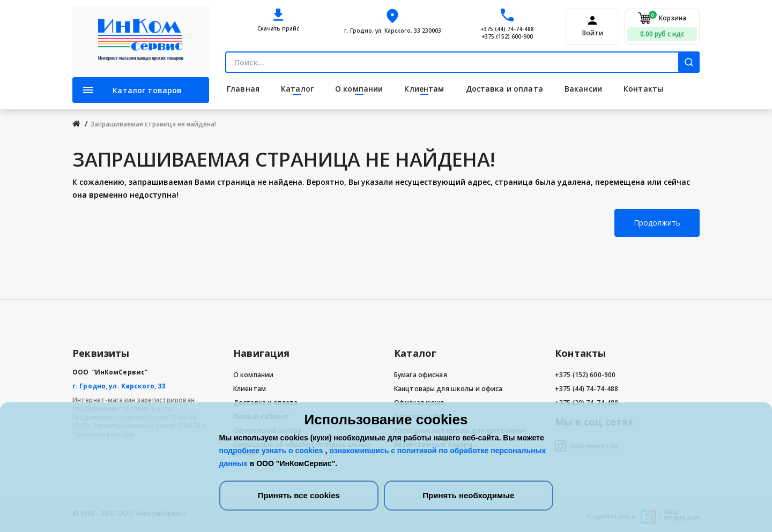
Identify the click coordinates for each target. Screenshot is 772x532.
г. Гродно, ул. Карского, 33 (119, 386)
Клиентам (250, 389)
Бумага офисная (421, 375)
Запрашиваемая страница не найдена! (153, 124)
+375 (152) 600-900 (507, 36)
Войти (593, 33)
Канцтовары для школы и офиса (448, 389)
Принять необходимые (468, 495)
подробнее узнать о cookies (272, 451)
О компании (253, 375)
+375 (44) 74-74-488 (507, 29)
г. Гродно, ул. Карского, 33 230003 (393, 31)
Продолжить (657, 223)
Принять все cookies (299, 495)
